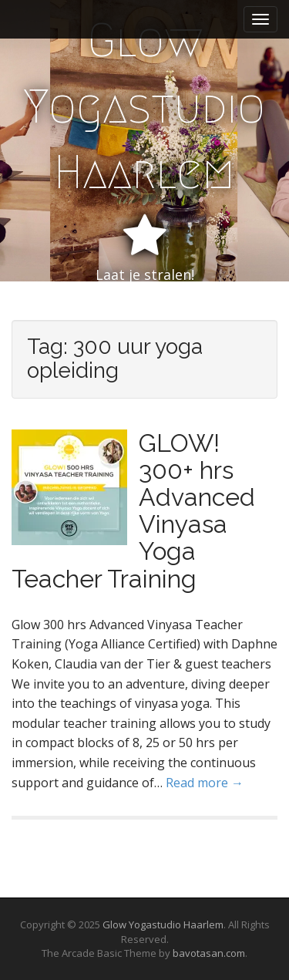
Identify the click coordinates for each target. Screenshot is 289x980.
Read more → (205, 783)
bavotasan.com (209, 953)
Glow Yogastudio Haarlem (144, 106)
